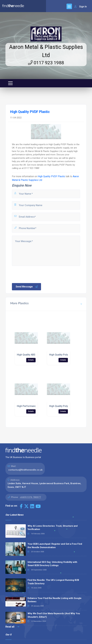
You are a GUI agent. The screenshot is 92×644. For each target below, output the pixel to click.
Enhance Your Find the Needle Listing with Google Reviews (55, 600)
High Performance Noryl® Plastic (35, 406)
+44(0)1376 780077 (30, 497)
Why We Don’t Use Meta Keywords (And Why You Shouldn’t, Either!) (54, 615)
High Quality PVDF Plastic (51, 176)
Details (31, 360)
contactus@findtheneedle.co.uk (25, 470)
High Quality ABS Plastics (31, 355)
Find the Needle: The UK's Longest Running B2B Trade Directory (53, 582)
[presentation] (34, 274)
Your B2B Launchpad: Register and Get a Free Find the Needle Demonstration (55, 546)
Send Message (27, 287)
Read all (12, 627)
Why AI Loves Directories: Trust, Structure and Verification (53, 528)
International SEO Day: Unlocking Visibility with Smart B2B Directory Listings (52, 564)
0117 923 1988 (46, 63)
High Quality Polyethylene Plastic (67, 355)
